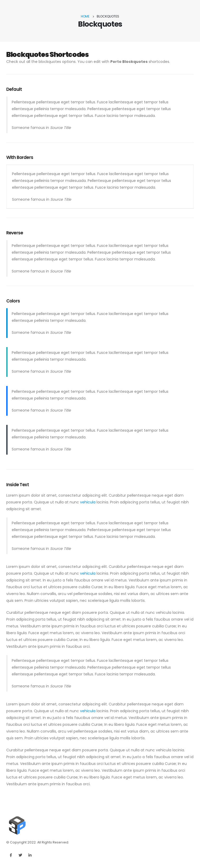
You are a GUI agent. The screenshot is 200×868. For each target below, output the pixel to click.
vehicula (88, 502)
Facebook (11, 855)
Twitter (20, 855)
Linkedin (30, 855)
